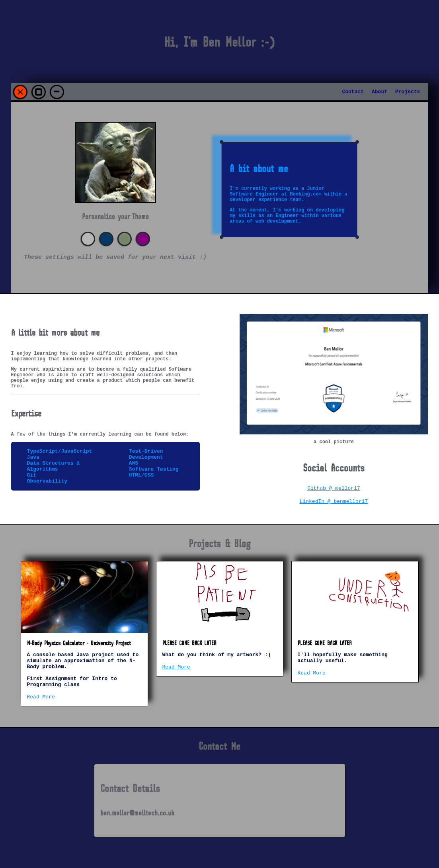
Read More (41, 707)
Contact (353, 92)
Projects (408, 92)
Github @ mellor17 (334, 490)
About (379, 92)
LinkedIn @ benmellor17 (334, 504)
